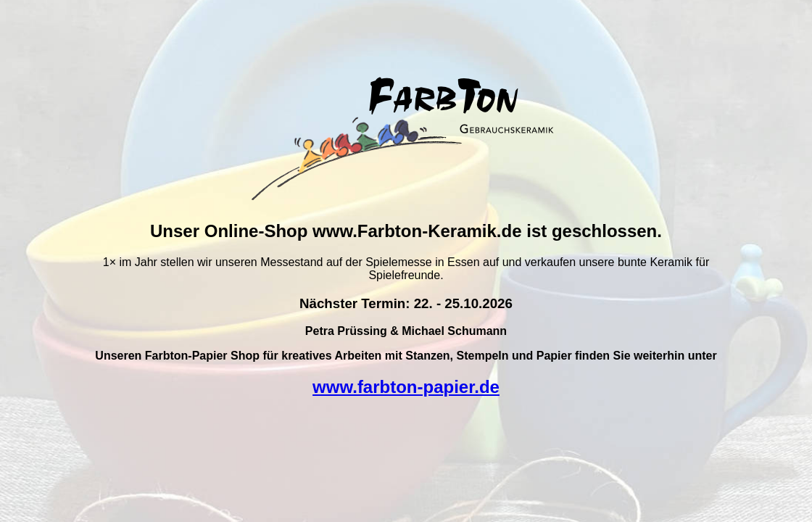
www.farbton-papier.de (406, 387)
